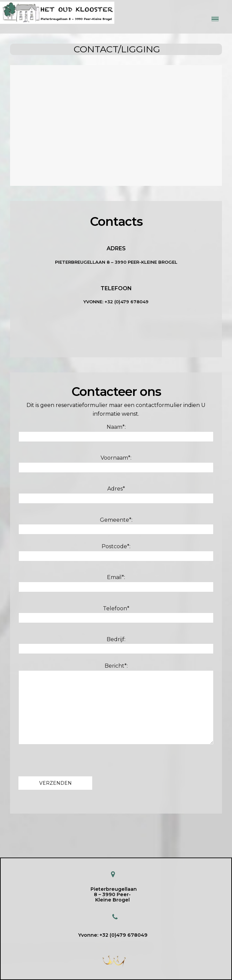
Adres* (116, 495)
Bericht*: (116, 704)
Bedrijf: (116, 645)
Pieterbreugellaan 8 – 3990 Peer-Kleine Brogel (116, 262)
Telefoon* (116, 614)
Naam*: (116, 433)
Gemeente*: (116, 526)
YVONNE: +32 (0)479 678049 (116, 302)
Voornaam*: (116, 464)
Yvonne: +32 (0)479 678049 (113, 935)
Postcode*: (116, 552)
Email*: (116, 583)
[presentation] (69, 759)
